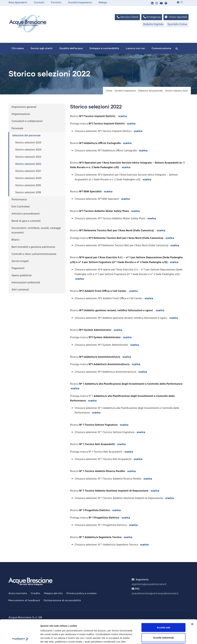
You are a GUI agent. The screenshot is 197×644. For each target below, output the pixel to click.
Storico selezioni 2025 (28, 143)
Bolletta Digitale (153, 24)
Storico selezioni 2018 (28, 193)
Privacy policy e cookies (82, 593)
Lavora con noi (135, 48)
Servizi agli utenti (42, 48)
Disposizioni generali (24, 107)
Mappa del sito (53, 593)
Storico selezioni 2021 (28, 171)
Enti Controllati (21, 207)
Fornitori (56, 2)
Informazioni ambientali (26, 283)
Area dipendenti (18, 2)
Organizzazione (21, 114)
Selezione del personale (150, 91)
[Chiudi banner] (192, 600)
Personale (17, 129)
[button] (152, 3)
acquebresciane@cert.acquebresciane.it (155, 594)
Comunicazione (161, 48)
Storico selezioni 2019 (28, 185)
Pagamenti (18, 268)
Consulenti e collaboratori (27, 121)
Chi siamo (18, 48)
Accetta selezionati (163, 614)
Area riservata (18, 593)
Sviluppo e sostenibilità (104, 48)
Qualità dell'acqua (71, 48)
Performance (19, 200)
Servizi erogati (20, 261)
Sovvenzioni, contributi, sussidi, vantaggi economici (36, 230)
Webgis (103, 2)
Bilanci (15, 240)
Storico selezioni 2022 (28, 164)
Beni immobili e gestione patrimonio (33, 247)
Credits (35, 593)
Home (109, 91)
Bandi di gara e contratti (26, 221)
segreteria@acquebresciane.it (149, 584)
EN (182, 6)
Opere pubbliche (22, 276)
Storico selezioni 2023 (28, 157)
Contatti (39, 2)
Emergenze (152, 17)
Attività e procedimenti (26, 214)
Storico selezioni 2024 (28, 150)
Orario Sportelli (176, 17)
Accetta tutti (164, 604)
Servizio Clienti (127, 17)
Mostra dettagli (162, 638)
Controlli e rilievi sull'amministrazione (34, 254)
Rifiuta (164, 624)
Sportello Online (177, 24)
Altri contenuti (20, 290)
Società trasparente (80, 2)
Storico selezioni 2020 (28, 178)
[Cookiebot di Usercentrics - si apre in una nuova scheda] (20, 638)
